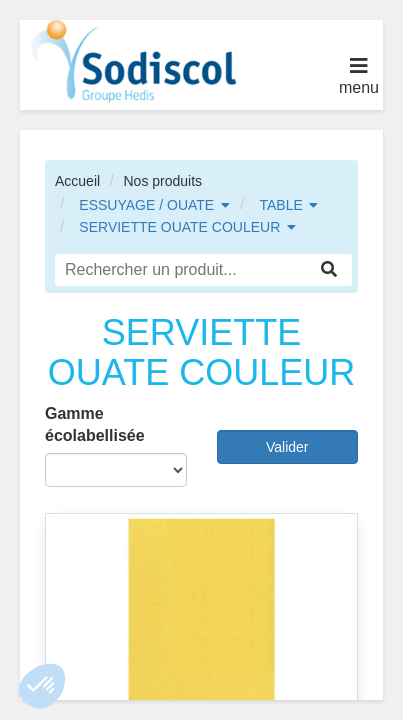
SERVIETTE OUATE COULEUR (179, 227)
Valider (287, 447)
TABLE (280, 205)
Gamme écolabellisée (95, 425)
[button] (42, 686)
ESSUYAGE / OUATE (146, 205)
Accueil (77, 181)
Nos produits (162, 181)
